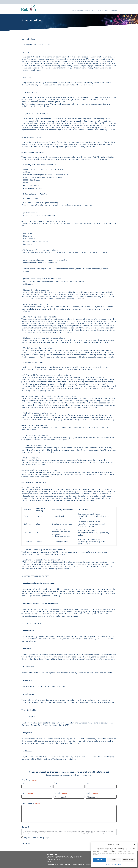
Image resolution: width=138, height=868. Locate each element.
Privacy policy (118, 864)
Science (88, 10)
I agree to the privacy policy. (37, 837)
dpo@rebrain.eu (36, 187)
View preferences (129, 860)
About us (95, 10)
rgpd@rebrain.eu (85, 369)
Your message (31, 803)
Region (92, 792)
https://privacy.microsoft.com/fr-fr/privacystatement (92, 524)
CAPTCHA (26, 843)
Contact (114, 10)
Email (27, 792)
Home (72, 10)
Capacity (61, 792)
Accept (99, 860)
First (55, 782)
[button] (134, 844)
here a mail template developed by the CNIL (83, 407)
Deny (114, 860)
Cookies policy (109, 864)
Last (87, 782)
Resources (104, 10)
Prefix (24, 782)
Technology (80, 10)
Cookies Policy (71, 296)
